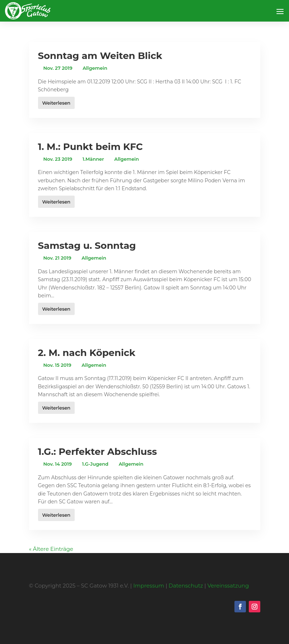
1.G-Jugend (95, 464)
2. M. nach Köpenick (87, 353)
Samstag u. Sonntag (87, 246)
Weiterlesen (57, 103)
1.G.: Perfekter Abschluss (98, 452)
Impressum (149, 586)
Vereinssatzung (228, 586)
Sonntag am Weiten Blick (100, 56)
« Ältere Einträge (51, 549)
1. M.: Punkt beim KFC (90, 147)
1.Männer (93, 159)
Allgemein (95, 68)
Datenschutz (186, 586)
